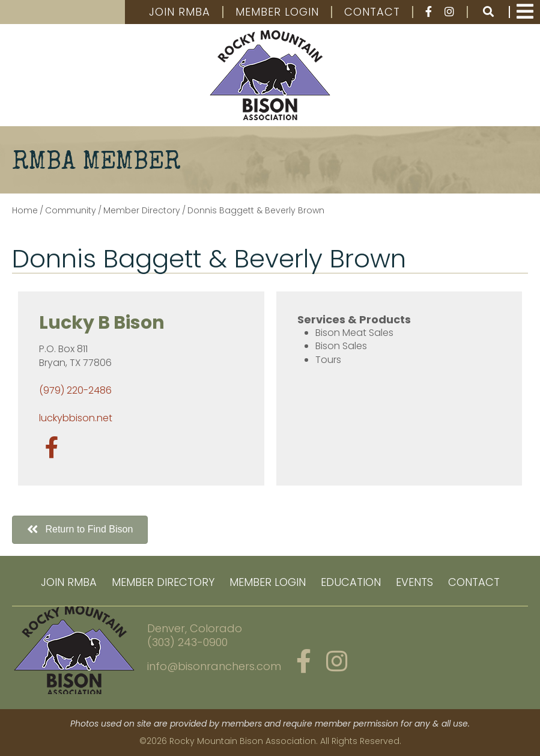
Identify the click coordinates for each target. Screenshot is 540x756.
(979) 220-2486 (75, 390)
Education (351, 582)
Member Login (277, 12)
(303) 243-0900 (187, 642)
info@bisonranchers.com (214, 666)
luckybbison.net (76, 418)
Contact (372, 12)
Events (414, 582)
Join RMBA (180, 12)
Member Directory (163, 582)
